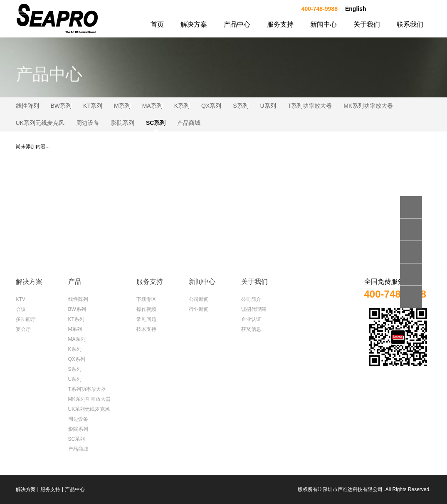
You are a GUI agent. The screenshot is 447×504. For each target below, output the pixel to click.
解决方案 (194, 24)
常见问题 (146, 319)
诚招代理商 (254, 309)
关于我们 (367, 24)
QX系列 (211, 106)
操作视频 (146, 309)
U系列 (268, 106)
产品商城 (189, 123)
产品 (75, 282)
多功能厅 (26, 319)
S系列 (241, 106)
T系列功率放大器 (310, 106)
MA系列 (152, 106)
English (356, 9)
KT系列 (93, 106)
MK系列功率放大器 (368, 106)
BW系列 (61, 106)
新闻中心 (324, 24)
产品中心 (237, 24)
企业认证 (251, 319)
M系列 (122, 106)
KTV (21, 299)
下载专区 (146, 299)
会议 (21, 309)
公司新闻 (199, 299)
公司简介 (251, 299)
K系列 (182, 106)
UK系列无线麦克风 (40, 123)
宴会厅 (23, 329)
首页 (157, 24)
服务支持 (280, 24)
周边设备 (88, 123)
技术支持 (146, 329)
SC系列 (156, 123)
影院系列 (123, 123)
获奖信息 (251, 329)
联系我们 (410, 24)
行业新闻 (199, 309)
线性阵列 (27, 106)
